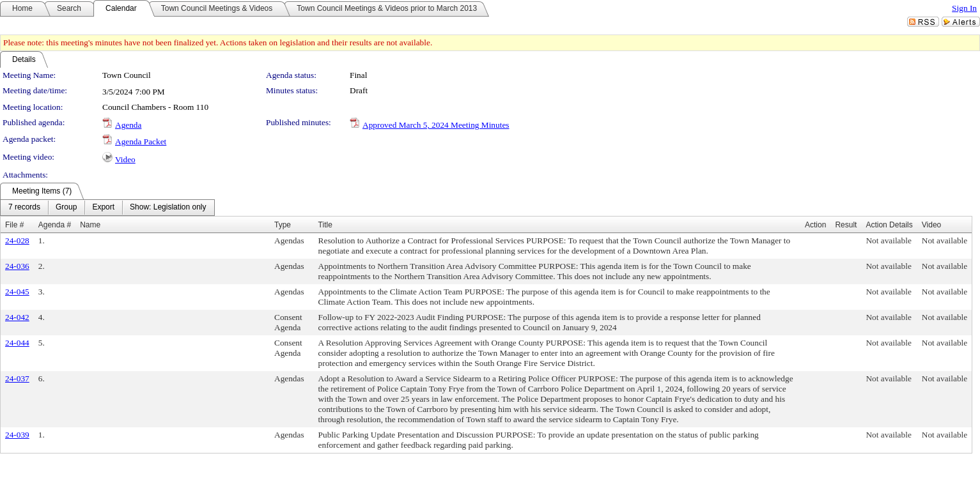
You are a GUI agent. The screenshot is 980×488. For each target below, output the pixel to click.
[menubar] (107, 208)
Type (283, 225)
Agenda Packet (141, 141)
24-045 (17, 292)
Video (125, 159)
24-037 (17, 378)
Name (90, 225)
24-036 (17, 266)
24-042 (17, 317)
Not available (888, 240)
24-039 (17, 435)
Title (325, 225)
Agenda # (55, 225)
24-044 (17, 343)
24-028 (17, 240)
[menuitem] (24, 208)
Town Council (127, 75)
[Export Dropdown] (103, 208)
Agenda (128, 125)
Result (846, 225)
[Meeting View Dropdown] (168, 208)
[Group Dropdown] (66, 208)
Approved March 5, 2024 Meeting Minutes (436, 125)
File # (14, 225)
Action (815, 225)
